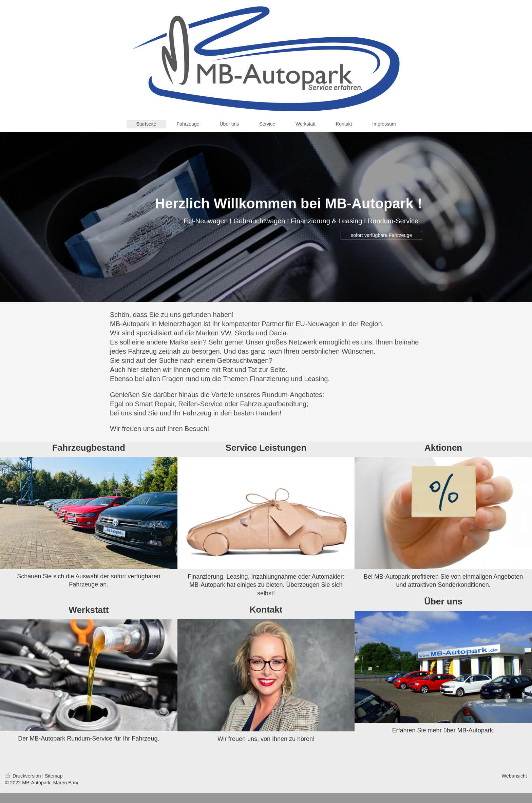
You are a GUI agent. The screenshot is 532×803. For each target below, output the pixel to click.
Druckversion (24, 776)
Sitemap (54, 776)
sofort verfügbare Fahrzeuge (381, 235)
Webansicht (514, 776)
